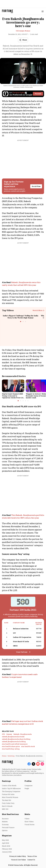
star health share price (11, 746)
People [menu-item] (27, 788)
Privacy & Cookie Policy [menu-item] (18, 856)
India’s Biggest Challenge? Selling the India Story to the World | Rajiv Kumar (20, 317)
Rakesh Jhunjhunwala (23, 734)
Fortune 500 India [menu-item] (8, 794)
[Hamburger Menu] (43, 11)
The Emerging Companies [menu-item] (11, 791)
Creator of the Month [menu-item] (9, 786)
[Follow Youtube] (38, 764)
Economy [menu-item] (5, 824)
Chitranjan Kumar (23, 31)
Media (27, 814)
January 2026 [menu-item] (7, 852)
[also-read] (23, 284)
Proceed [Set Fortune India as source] (38, 94)
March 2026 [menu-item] (6, 846)
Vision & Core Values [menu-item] (18, 860)
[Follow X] (33, 764)
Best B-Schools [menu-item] (7, 806)
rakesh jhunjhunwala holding (14, 741)
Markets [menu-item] (5, 822)
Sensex (9, 734)
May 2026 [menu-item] (5, 840)
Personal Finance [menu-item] (8, 827)
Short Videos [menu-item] (29, 822)
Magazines (7, 836)
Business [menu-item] (5, 819)
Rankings (6, 781)
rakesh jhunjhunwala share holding (16, 739)
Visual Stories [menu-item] (30, 824)
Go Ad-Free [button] (36, 186)
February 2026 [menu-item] (7, 849)
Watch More (37, 310)
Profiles (28, 781)
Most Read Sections (10, 814)
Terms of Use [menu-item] (32, 856)
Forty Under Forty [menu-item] (8, 803)
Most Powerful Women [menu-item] (10, 797)
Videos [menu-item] (27, 819)
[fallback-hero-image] (13, 386)
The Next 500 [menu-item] (7, 800)
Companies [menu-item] (29, 786)
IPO (3, 734)
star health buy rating (11, 749)
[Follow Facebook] (29, 764)
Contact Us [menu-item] (31, 860)
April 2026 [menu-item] (5, 843)
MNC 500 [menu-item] (5, 809)
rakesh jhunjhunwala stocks (13, 737)
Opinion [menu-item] (5, 830)
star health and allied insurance (15, 744)
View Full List (22, 652)
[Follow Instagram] (42, 764)
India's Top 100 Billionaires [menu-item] (11, 788)
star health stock (28, 746)
